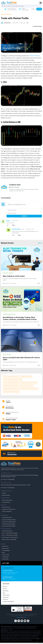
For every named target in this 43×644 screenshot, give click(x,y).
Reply (14, 225)
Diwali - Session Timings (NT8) (9, 539)
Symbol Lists (5, 546)
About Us (5, 587)
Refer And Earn (6, 595)
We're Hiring (5, 591)
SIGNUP (39, 9)
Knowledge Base (5, 550)
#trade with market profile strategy (12, 389)
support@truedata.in (8, 577)
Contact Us (5, 599)
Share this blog (37, 26)
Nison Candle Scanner (7, 500)
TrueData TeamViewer (7, 531)
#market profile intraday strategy (11, 386)
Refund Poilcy (32, 614)
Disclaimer (26, 614)
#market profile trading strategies (11, 392)
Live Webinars (5, 557)
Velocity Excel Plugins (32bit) (8, 520)
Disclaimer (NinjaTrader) (8, 602)
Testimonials (6, 597)
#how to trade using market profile (11, 383)
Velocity (3, 493)
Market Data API (5, 495)
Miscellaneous (7, 355)
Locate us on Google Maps (8, 479)
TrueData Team (6, 23)
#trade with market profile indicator (30, 389)
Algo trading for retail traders (14, 276)
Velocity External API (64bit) (8, 526)
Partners (5, 589)
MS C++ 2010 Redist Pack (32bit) (9, 533)
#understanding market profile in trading (13, 380)
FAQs (3, 553)
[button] (41, 3)
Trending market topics (9, 314)
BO (36, 614)
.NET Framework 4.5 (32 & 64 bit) (9, 537)
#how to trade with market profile (11, 377)
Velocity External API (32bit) (8, 524)
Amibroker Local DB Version (8, 509)
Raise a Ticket (5, 548)
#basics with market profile (27, 386)
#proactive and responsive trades (29, 383)
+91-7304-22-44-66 (7, 571)
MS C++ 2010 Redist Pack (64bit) (9, 535)
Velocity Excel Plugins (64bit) (8, 522)
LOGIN (33, 9)
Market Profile (34, 56)
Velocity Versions (6, 507)
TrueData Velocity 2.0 (6, 518)
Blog (4, 593)
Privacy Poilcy (19, 614)
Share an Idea (5, 559)
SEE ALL (40, 243)
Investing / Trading (6, 14)
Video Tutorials (5, 555)
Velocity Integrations (6, 511)
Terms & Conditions (11, 614)
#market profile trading (26, 377)
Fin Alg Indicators (6, 502)
